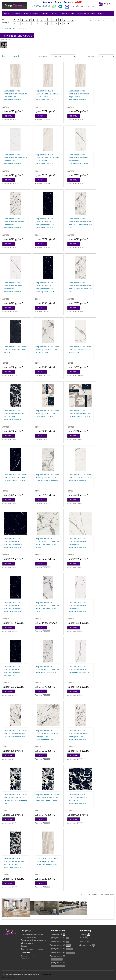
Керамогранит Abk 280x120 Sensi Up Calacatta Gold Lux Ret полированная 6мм (48, 159)
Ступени (82, 941)
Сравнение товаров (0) (11, 56)
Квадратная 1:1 (56, 934)
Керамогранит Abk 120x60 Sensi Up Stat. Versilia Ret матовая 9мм (80, 350)
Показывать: (91, 56)
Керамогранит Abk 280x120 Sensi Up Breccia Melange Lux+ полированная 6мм (14, 223)
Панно (82, 938)
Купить (9, 116)
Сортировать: (42, 56)
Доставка (48, 2)
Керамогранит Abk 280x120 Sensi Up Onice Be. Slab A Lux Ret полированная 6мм (48, 95)
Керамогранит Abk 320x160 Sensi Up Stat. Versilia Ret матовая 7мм (79, 669)
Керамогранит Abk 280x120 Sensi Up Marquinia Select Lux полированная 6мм (45, 223)
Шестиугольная (85, 945)
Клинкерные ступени (31, 14)
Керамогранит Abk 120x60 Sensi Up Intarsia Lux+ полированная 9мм (48, 414)
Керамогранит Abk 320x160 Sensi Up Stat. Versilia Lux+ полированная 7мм (78, 607)
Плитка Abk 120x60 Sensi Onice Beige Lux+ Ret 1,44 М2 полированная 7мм (47, 861)
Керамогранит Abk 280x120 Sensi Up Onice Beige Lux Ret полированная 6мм (79, 95)
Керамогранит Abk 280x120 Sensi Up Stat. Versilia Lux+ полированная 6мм (13, 287)
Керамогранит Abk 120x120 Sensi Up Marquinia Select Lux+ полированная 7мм (13, 543)
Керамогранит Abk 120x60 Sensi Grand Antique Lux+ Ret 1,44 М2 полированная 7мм (15, 799)
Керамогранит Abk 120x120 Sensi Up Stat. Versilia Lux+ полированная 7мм (78, 543)
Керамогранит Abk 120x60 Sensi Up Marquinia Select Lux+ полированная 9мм (15, 478)
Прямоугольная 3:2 (58, 941)
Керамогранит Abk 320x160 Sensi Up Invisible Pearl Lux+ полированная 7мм (47, 607)
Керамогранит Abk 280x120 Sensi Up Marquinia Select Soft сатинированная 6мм (46, 287)
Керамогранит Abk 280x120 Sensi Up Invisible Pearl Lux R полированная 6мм (80, 223)
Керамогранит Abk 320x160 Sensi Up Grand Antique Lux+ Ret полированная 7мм (14, 863)
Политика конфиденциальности (34, 940)
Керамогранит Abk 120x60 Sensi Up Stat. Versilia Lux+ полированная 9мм (80, 478)
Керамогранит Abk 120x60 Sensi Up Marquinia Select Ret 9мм (15, 350)
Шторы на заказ (27, 943)
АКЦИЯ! (79, 2)
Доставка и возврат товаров (32, 949)
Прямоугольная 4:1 (58, 952)
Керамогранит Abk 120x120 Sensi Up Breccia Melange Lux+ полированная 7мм (47, 735)
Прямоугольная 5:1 (58, 956)
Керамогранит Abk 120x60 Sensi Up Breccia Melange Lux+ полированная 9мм (15, 733)
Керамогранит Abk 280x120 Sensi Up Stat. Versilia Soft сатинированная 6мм (78, 159)
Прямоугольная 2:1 (58, 945)
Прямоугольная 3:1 (58, 949)
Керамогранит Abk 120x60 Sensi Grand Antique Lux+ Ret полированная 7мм (48, 797)
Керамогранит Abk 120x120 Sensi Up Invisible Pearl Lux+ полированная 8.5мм (47, 543)
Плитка (54, 14)
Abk (14, 28)
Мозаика (46, 14)
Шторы (101, 14)
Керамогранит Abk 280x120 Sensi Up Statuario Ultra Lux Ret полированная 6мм (15, 159)
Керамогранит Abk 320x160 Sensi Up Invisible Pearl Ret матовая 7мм (47, 669)
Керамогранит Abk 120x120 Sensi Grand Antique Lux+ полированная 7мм (78, 799)
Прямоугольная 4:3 (58, 938)
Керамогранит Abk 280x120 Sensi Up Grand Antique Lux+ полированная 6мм (14, 415)
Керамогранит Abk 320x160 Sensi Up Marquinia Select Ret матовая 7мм (12, 671)
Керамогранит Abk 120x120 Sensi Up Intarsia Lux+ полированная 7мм (80, 414)
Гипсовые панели (12, 14)
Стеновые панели (66, 14)
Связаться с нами (28, 956)
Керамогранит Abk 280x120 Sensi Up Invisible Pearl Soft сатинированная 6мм (80, 287)
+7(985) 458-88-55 (41, 6)
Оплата (58, 2)
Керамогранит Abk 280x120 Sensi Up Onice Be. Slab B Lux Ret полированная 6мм (15, 95)
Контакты (68, 2)
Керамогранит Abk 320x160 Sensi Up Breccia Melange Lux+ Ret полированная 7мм (79, 735)
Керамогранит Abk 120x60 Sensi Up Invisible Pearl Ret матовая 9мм (48, 350)
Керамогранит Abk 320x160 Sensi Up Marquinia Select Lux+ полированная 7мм (13, 607)
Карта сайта (26, 959)
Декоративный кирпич (86, 14)
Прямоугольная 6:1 (58, 963)
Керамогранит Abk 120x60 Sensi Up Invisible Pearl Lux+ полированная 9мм (48, 478)
